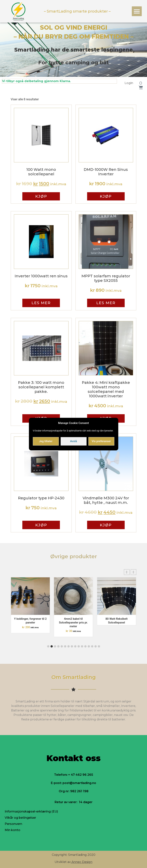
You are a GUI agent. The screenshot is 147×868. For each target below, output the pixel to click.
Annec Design (82, 862)
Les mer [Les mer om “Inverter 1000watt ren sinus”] (41, 303)
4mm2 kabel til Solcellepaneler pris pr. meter (73, 623)
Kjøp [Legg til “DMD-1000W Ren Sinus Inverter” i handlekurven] (106, 196)
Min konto (12, 830)
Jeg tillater (46, 441)
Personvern (13, 824)
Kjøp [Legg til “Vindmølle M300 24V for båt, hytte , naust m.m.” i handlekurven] (106, 525)
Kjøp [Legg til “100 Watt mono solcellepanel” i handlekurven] (41, 196)
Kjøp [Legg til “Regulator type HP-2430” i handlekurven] (41, 525)
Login (129, 83)
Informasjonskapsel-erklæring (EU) (31, 811)
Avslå (73, 441)
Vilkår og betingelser (20, 818)
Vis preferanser (101, 441)
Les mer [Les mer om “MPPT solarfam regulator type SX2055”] (106, 303)
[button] (137, 11)
